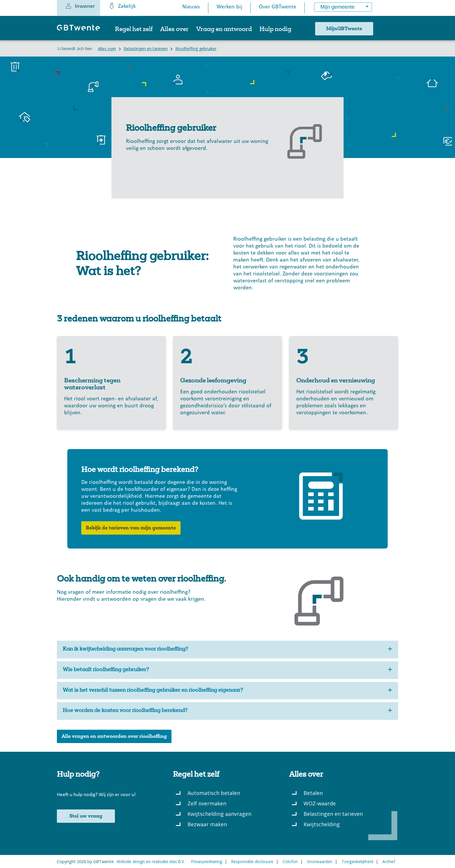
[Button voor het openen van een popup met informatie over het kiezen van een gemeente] (385, 9)
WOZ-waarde (320, 803)
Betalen (313, 793)
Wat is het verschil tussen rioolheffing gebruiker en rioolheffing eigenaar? (228, 691)
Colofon (290, 861)
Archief (389, 861)
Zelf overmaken (207, 803)
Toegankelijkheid (357, 861)
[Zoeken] (389, 31)
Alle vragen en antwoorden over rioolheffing (114, 736)
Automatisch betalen (214, 793)
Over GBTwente (278, 7)
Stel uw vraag (86, 816)
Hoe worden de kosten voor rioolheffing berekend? (228, 711)
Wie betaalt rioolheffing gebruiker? (228, 670)
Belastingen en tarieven (333, 814)
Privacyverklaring (207, 861)
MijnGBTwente (344, 29)
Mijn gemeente (337, 7)
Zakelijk (122, 6)
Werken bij (229, 7)
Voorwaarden (320, 861)
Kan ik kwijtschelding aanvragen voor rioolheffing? (228, 650)
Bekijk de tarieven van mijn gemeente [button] (131, 528)
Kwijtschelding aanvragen (219, 814)
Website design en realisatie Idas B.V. (151, 861)
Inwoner (80, 6)
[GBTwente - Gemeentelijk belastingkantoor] (81, 30)
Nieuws (191, 7)
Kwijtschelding (322, 824)
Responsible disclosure (252, 861)
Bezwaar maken (207, 824)
